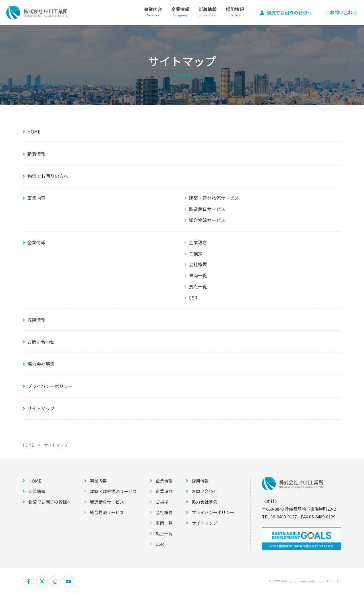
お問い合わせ (41, 342)
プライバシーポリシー (50, 386)
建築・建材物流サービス (214, 198)
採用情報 (235, 9)
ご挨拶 (196, 253)
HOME (34, 132)
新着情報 (208, 9)
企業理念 (198, 242)
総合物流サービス (207, 220)
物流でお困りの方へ (48, 176)
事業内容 (153, 9)
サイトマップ (41, 408)
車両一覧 (198, 275)
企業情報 (180, 9)
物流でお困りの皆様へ (50, 502)
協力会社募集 (41, 364)
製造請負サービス (207, 209)
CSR (193, 297)
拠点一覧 (198, 286)
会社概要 (198, 264)
